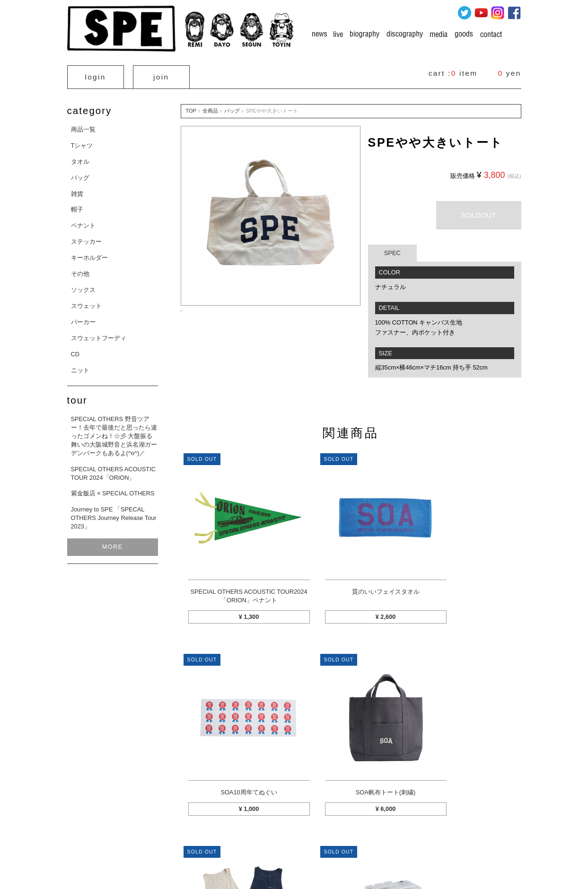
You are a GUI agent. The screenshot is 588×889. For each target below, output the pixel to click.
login (96, 75)
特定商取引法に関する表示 (232, 836)
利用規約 (419, 836)
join (161, 75)
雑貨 (77, 189)
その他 (80, 270)
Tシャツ (82, 142)
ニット (80, 366)
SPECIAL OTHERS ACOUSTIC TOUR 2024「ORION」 (113, 469)
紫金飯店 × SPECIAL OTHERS (113, 489)
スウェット (86, 302)
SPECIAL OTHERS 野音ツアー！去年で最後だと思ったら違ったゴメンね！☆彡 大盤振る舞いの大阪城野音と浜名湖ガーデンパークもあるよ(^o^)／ (114, 432)
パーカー (83, 318)
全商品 (210, 107)
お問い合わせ (461, 836)
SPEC (392, 249)
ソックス (83, 286)
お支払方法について (302, 836)
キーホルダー (89, 254)
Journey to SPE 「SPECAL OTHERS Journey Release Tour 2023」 (114, 514)
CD (75, 350)
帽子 (77, 206)
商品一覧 (83, 126)
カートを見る (128, 836)
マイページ (172, 836)
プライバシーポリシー (367, 836)
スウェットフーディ (99, 334)
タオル (80, 158)
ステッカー (86, 238)
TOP (191, 107)
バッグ (80, 174)
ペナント (83, 222)
